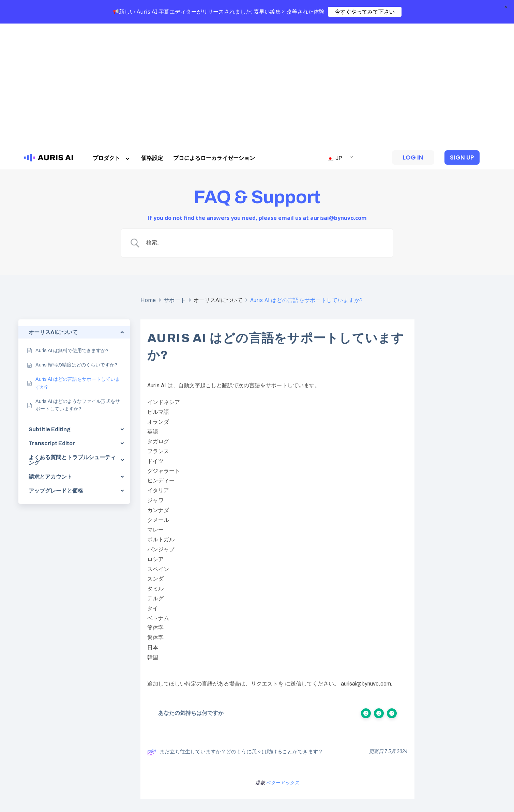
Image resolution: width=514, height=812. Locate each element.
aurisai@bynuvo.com (366, 561)
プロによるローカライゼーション (214, 35)
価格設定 (152, 35)
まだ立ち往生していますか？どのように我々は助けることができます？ (235, 629)
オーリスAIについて (218, 177)
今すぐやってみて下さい (365, 12)
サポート (175, 177)
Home (148, 177)
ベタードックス (283, 660)
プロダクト (112, 35)
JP (335, 35)
